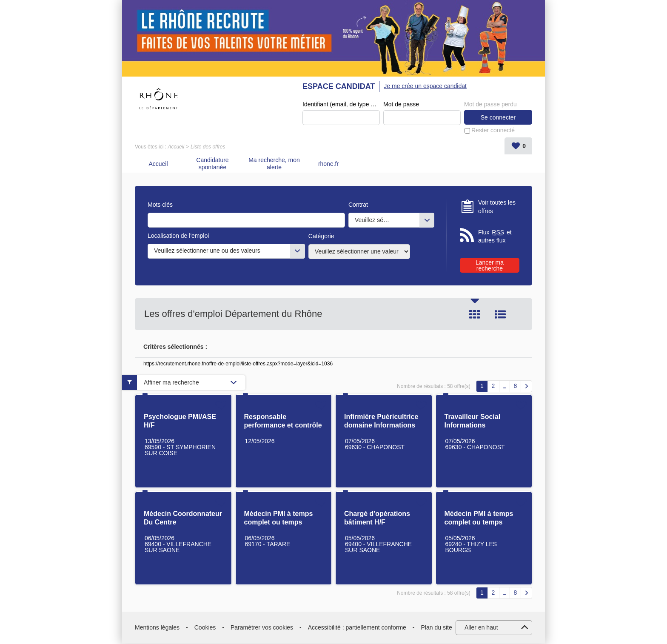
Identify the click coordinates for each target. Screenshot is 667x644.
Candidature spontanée (212, 164)
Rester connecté (493, 131)
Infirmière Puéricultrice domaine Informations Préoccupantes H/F (381, 426)
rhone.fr (328, 164)
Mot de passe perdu (490, 104)
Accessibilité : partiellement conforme (357, 628)
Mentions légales (157, 628)
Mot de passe (401, 105)
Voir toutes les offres (497, 207)
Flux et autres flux (495, 237)
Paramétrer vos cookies (262, 628)
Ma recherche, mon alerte (274, 164)
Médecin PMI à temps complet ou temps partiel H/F (279, 523)
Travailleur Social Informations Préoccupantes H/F (475, 426)
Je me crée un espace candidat (425, 86)
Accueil (176, 147)
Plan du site (437, 628)
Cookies (205, 628)
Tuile (475, 315)
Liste (500, 315)
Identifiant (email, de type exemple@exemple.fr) (341, 105)
